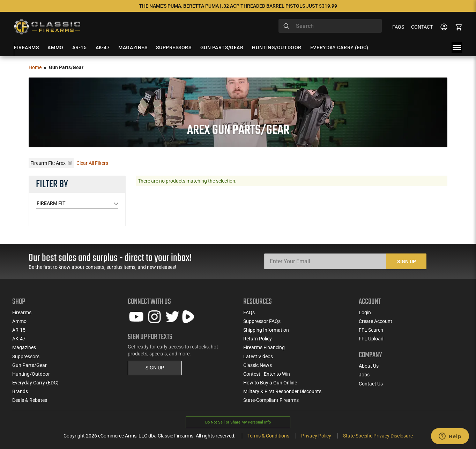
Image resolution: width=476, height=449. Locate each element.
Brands (20, 391)
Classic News (258, 365)
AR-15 (19, 330)
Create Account (375, 321)
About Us (369, 366)
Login (365, 312)
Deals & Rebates (30, 400)
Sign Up (407, 262)
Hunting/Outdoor (31, 374)
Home (35, 67)
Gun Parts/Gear (29, 365)
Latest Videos (258, 356)
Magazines (24, 347)
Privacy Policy (316, 436)
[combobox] (330, 26)
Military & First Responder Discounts (282, 391)
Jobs (364, 375)
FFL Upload (371, 339)
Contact (422, 27)
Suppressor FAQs (262, 321)
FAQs (398, 27)
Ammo (19, 321)
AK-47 (19, 339)
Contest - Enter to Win (267, 374)
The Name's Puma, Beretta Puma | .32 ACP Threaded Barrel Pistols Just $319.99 (238, 6)
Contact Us (371, 384)
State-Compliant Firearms (271, 400)
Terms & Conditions (268, 436)
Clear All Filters (92, 163)
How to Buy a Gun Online (270, 383)
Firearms (22, 312)
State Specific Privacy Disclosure (378, 436)
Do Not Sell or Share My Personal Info (238, 422)
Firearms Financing (264, 347)
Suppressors (26, 356)
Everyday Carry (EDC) (35, 383)
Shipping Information (266, 330)
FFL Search (371, 330)
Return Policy (258, 339)
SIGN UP (155, 368)
